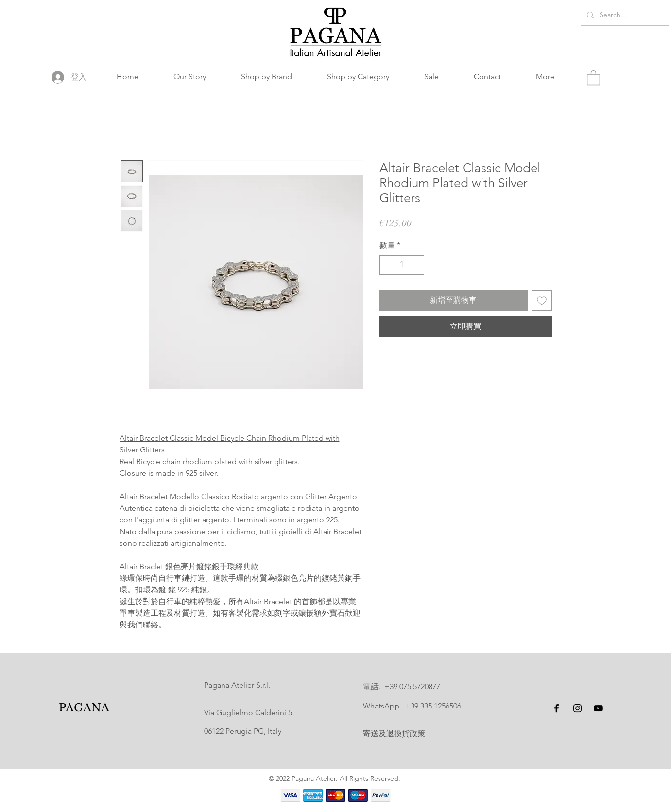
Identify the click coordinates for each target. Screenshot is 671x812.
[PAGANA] (84, 708)
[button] (267, 77)
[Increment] (416, 265)
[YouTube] (598, 708)
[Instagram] (577, 708)
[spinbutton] (402, 265)
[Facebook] (557, 708)
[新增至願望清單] (542, 300)
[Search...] (624, 15)
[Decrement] (388, 265)
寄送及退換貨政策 (394, 734)
